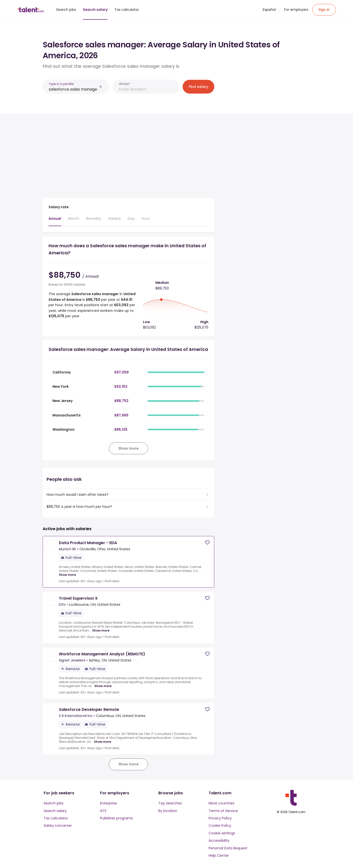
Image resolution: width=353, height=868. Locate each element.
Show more (67, 575)
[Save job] (207, 543)
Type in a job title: (62, 84)
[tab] (55, 221)
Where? (124, 84)
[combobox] (73, 89)
